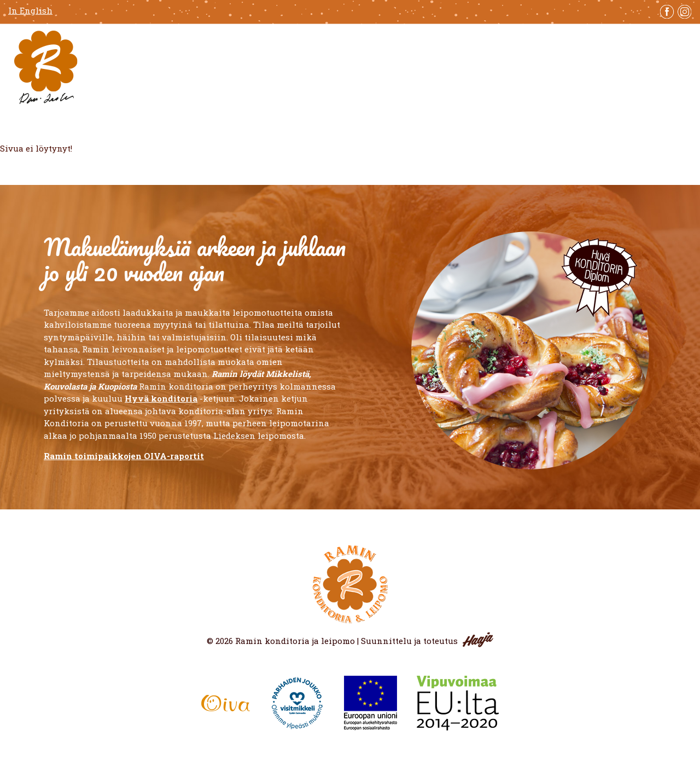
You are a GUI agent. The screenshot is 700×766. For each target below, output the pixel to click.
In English (30, 11)
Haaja (478, 640)
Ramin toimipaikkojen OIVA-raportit (124, 456)
